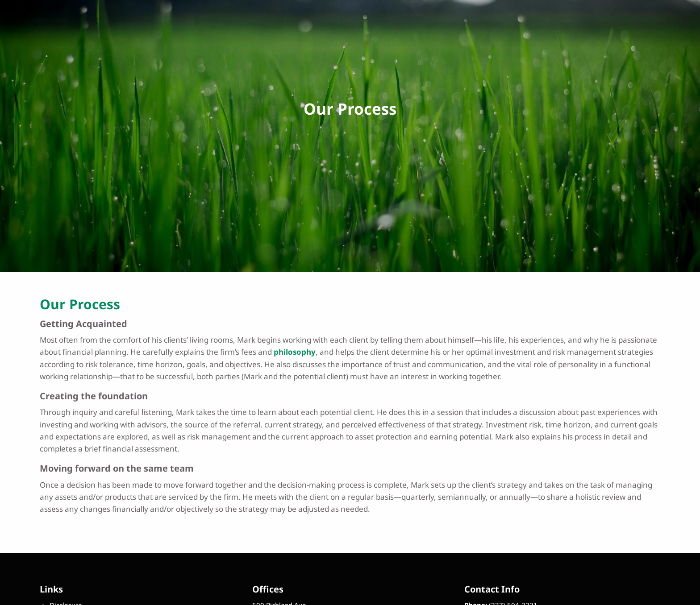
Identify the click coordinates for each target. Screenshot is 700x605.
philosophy (295, 352)
